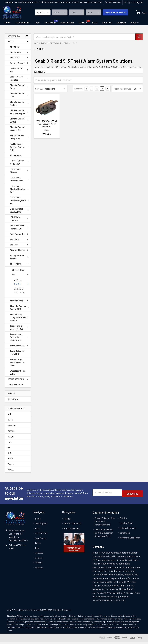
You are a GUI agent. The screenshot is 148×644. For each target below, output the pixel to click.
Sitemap (39, 570)
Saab (20, 277)
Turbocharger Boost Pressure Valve (17, 365)
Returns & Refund (128, 530)
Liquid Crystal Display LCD (19, 213)
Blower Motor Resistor (19, 81)
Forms (83, 25)
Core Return (67, 25)
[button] (74, 545)
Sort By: (39, 91)
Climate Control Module (19, 106)
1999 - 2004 (19, 295)
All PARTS (14, 49)
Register (139, 2)
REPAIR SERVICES (18, 382)
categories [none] (14, 39)
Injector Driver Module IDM (19, 165)
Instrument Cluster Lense (19, 181)
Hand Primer (16, 158)
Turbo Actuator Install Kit (17, 355)
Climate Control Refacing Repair (19, 114)
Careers (39, 565)
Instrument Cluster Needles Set (19, 191)
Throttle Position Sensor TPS (19, 310)
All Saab (18, 282)
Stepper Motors (19, 253)
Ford (10, 444)
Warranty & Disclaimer (130, 540)
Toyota (11, 466)
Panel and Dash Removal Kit (19, 230)
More (135, 25)
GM (9, 450)
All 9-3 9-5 (19, 291)
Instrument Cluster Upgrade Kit (19, 203)
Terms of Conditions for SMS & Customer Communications (104, 535)
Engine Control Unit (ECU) (19, 139)
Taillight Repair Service (19, 259)
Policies (123, 521)
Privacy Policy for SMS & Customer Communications (105, 524)
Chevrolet (12, 428)
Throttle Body (19, 303)
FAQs (37, 25)
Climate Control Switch (19, 123)
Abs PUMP (19, 60)
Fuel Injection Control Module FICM (19, 149)
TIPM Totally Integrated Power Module (19, 320)
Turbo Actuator (19, 348)
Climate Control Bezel (19, 89)
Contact (121, 25)
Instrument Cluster (19, 173)
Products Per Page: (123, 91)
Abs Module (19, 55)
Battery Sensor (19, 65)
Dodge (10, 439)
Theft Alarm (19, 266)
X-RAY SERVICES (15, 387)
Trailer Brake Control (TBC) (19, 330)
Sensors (19, 247)
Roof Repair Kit (19, 236)
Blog (95, 25)
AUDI (10, 416)
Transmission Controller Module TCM (19, 340)
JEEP (10, 461)
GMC (9, 455)
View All (11, 472)
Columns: (79, 91)
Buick (10, 422)
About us (107, 25)
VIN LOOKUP (50, 25)
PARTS (18, 44)
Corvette (11, 433)
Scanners (19, 242)
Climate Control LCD (19, 97)
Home (8, 25)
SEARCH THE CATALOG (112, 14)
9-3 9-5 (22, 286)
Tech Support (23, 25)
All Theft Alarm (19, 272)
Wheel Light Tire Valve (18, 375)
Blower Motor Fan (19, 72)
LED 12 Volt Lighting (19, 221)
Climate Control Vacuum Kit (19, 131)
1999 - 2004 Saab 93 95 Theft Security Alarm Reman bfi (47, 126)
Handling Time (126, 525)
